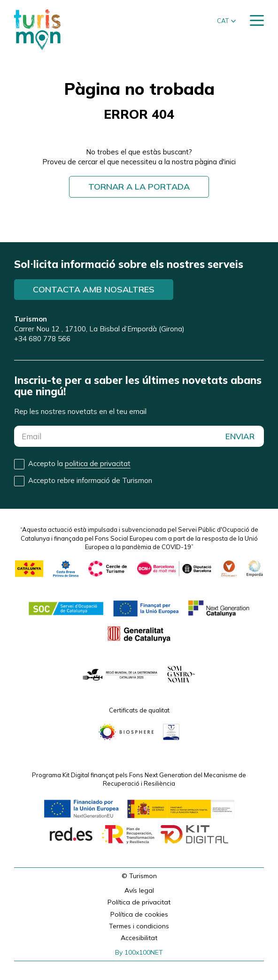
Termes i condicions (139, 926)
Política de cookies (139, 914)
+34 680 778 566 (42, 339)
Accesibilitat (139, 938)
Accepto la (79, 464)
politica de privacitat (98, 463)
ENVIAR (240, 436)
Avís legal (139, 890)
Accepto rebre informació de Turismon (90, 480)
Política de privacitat (139, 902)
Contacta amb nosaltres (94, 289)
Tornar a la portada (139, 187)
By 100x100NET (139, 952)
